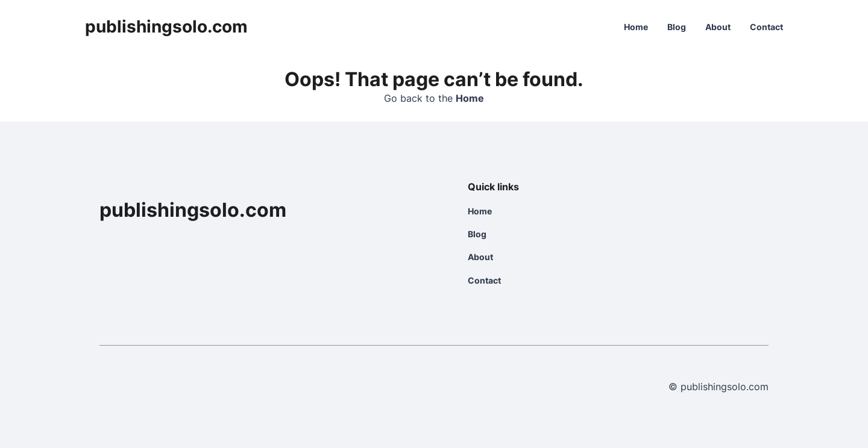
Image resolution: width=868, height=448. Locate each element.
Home (636, 27)
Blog (677, 27)
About (718, 27)
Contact (766, 27)
